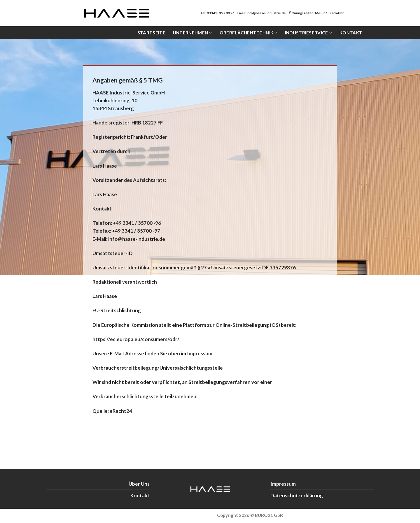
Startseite (151, 33)
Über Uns (139, 484)
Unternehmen (192, 33)
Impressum (283, 484)
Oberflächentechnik (249, 33)
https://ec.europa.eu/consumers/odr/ (136, 339)
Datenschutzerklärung (297, 495)
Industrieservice (308, 33)
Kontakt (351, 33)
